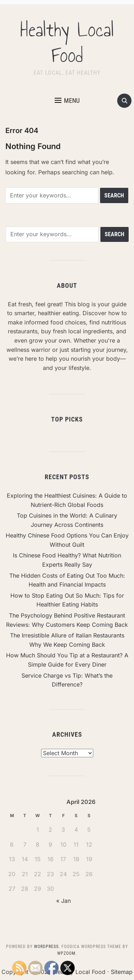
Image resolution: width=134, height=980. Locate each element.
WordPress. (47, 947)
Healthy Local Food (67, 43)
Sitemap (122, 972)
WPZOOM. (67, 953)
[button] (67, 101)
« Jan (63, 901)
